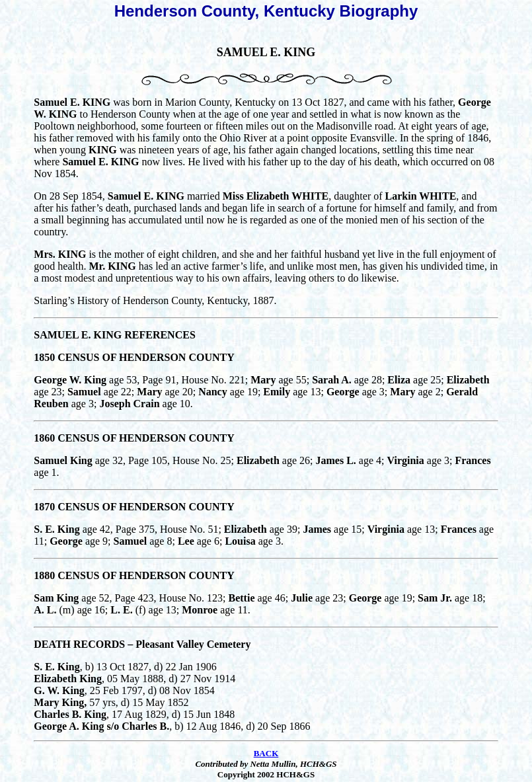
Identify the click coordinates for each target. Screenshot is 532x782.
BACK (266, 753)
